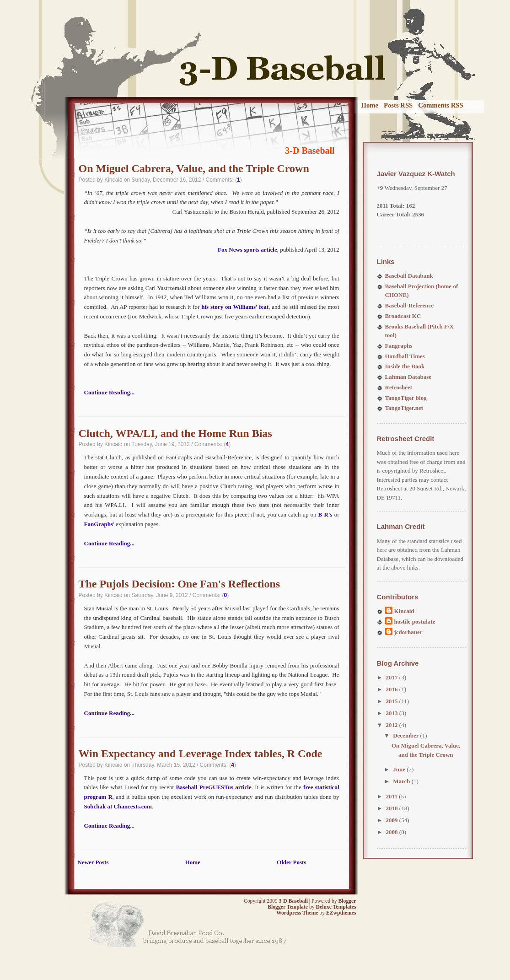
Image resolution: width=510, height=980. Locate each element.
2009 (393, 820)
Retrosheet (399, 387)
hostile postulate (415, 622)
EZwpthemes (341, 913)
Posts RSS (398, 105)
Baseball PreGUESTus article (213, 787)
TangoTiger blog (406, 398)
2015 (393, 701)
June (400, 769)
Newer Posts (93, 862)
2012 (393, 725)
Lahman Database (408, 377)
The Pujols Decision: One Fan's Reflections (180, 584)
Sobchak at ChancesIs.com (118, 806)
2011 (393, 796)
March (402, 781)
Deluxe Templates (336, 907)
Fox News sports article (247, 250)
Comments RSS (440, 105)
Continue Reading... (110, 392)
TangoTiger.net (404, 408)
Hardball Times (405, 356)
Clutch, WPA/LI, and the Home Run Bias (175, 433)
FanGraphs (99, 524)
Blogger (347, 901)
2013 (393, 713)
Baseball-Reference (410, 305)
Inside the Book (405, 366)
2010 (393, 808)
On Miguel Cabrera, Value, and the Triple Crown (194, 168)
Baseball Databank (409, 276)
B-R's (325, 514)
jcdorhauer (408, 632)
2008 (393, 832)
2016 (393, 689)
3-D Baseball (310, 151)
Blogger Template (288, 907)
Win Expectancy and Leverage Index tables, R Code (201, 754)
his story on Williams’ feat (235, 307)
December (406, 735)
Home (370, 105)
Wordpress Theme (297, 913)
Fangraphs (399, 346)
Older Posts (291, 862)
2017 (393, 677)
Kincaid (404, 611)
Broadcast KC (403, 316)
